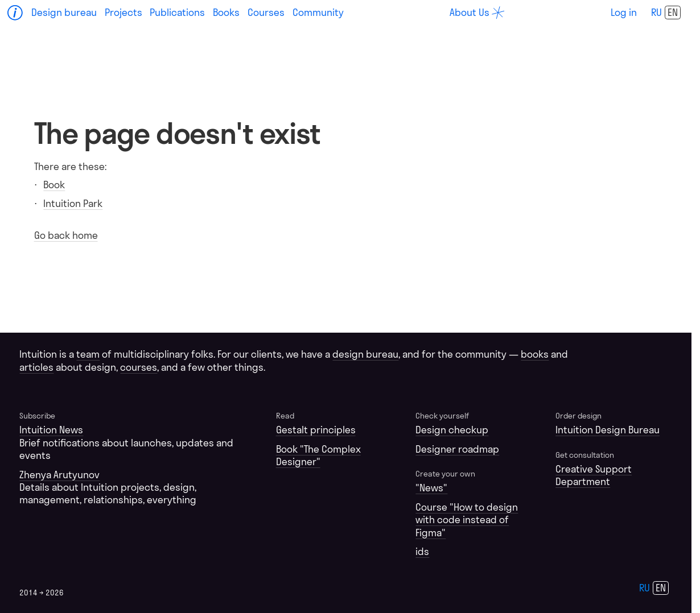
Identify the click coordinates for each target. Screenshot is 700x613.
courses (139, 367)
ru (656, 12)
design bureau (365, 354)
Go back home (66, 235)
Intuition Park (73, 203)
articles (36, 367)
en (673, 13)
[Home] (15, 13)
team (88, 354)
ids (422, 551)
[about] (477, 13)
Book (54, 185)
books (535, 354)
